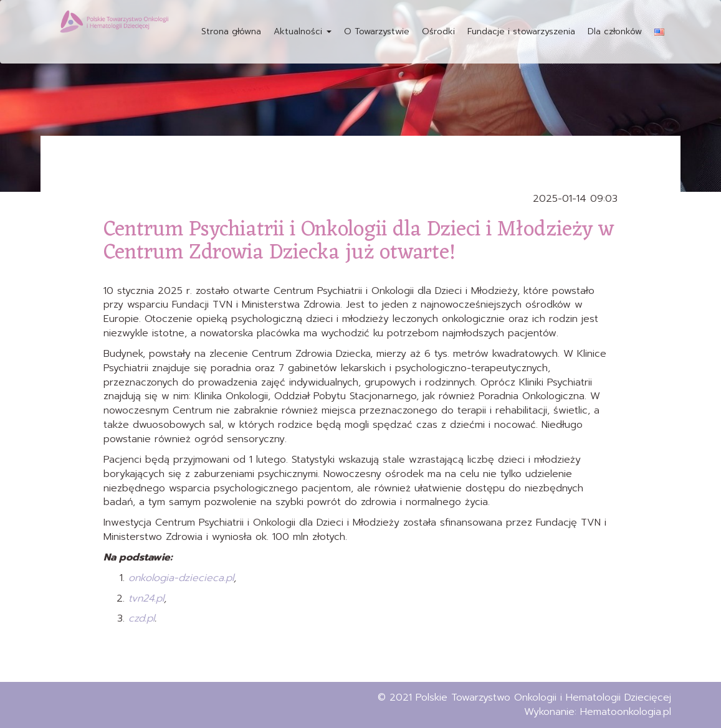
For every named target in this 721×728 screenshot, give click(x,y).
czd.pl (141, 618)
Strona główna (231, 31)
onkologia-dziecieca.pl (181, 578)
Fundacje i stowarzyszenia (521, 31)
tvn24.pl (146, 598)
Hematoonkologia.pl (626, 712)
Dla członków (615, 31)
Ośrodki (438, 31)
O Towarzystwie (377, 31)
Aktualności (303, 31)
